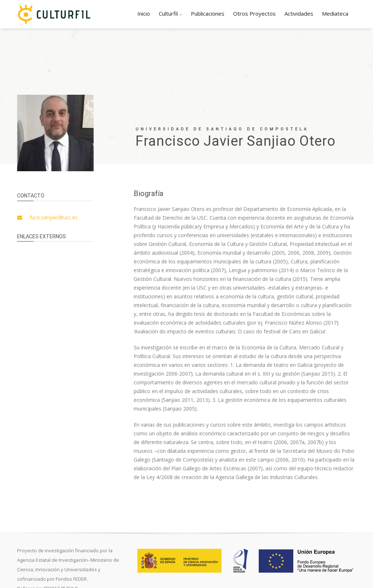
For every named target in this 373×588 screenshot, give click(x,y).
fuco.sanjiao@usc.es (47, 217)
